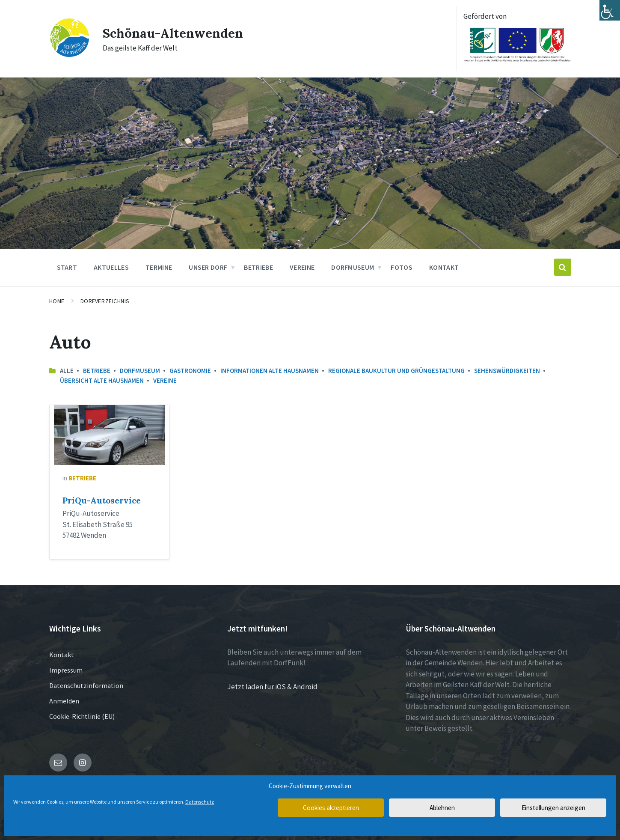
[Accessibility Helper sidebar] (610, 10)
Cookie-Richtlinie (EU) (82, 716)
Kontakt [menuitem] (444, 267)
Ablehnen (442, 808)
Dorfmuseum (140, 371)
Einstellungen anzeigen (553, 808)
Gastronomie (190, 371)
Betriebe (97, 371)
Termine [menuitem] (159, 267)
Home (57, 301)
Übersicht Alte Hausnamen (102, 380)
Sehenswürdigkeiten (507, 371)
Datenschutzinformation (86, 685)
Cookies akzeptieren (331, 808)
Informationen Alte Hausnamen (270, 371)
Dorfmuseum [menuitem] (353, 267)
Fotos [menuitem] (402, 267)
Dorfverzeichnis (105, 301)
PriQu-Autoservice (102, 500)
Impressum (66, 670)
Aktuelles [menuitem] (111, 267)
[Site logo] (70, 55)
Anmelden (64, 701)
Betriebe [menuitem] (258, 267)
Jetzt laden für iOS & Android (272, 687)
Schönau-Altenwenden (173, 33)
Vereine (165, 380)
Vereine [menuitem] (302, 267)
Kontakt (62, 655)
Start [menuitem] (67, 267)
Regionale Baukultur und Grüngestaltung (396, 371)
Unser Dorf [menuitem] (208, 267)
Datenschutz (200, 802)
